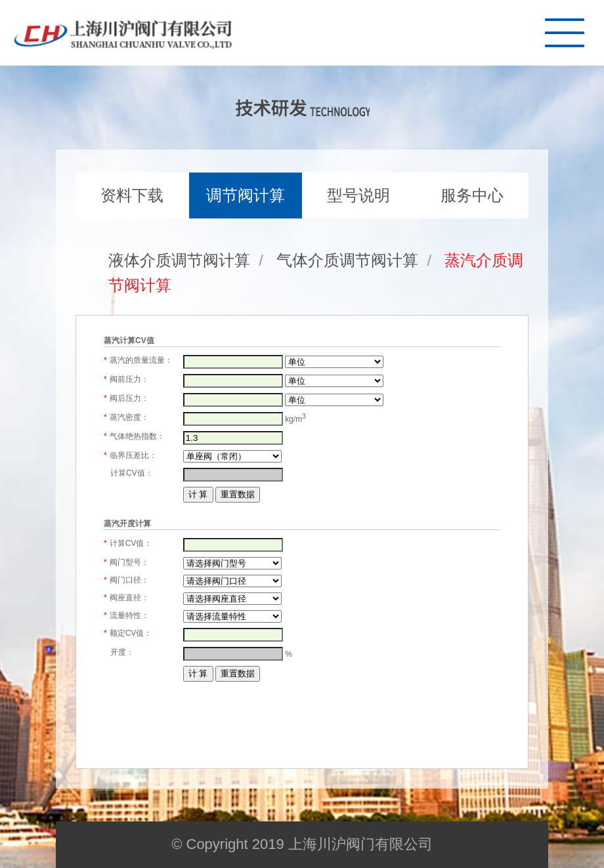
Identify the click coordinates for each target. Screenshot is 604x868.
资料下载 (132, 195)
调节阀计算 (246, 195)
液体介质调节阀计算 (179, 260)
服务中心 (472, 195)
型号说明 (358, 195)
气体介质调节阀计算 (347, 260)
